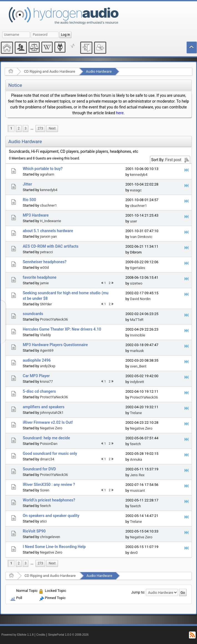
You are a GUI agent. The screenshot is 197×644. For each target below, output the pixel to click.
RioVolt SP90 (34, 531)
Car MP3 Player (36, 376)
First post (173, 160)
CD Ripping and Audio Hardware (49, 71)
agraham (47, 174)
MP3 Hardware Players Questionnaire (55, 345)
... (32, 128)
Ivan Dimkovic (141, 237)
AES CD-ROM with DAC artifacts (51, 246)
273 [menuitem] (40, 128)
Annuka (136, 459)
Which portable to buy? (43, 169)
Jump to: (138, 592)
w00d (44, 268)
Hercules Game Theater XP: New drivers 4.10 (62, 329)
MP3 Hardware (36, 215)
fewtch (136, 444)
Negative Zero (51, 428)
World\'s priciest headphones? (49, 500)
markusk (137, 351)
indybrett (137, 382)
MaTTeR (137, 320)
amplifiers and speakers (44, 407)
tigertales (138, 268)
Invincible (138, 335)
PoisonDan (49, 444)
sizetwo (136, 283)
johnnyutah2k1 (52, 413)
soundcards (33, 314)
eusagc (136, 190)
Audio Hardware (99, 71)
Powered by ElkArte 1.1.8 (17, 635)
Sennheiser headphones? (45, 262)
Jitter (27, 184)
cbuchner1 (48, 205)
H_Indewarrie (50, 221)
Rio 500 (29, 200)
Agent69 (47, 350)
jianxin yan (48, 236)
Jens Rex (137, 475)
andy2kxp (48, 366)
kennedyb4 (139, 175)
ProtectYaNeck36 (54, 319)
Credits (41, 635)
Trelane (136, 413)
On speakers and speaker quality (51, 516)
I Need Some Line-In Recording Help (54, 547)
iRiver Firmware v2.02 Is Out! (48, 422)
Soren (45, 490)
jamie (44, 283)
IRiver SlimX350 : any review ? (49, 485)
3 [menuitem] (26, 128)
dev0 (134, 553)
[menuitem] (32, 129)
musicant (138, 490)
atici (43, 521)
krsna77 (46, 381)
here (120, 113)
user (134, 221)
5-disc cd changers (39, 391)
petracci (46, 252)
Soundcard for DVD (39, 469)
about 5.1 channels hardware (48, 231)
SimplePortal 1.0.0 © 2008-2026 (68, 635)
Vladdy (45, 335)
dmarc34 (47, 459)
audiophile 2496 (37, 360)
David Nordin (140, 299)
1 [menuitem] (11, 128)
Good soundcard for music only (50, 453)
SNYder (46, 304)
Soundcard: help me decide (46, 438)
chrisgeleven (50, 537)
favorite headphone (40, 277)
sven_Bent (138, 366)
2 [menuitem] (19, 128)
